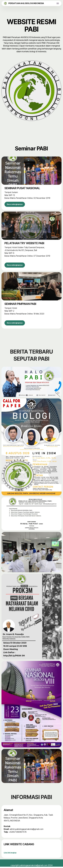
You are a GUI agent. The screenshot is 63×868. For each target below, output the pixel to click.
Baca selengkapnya (16, 204)
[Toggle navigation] (58, 3)
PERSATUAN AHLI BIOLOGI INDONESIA (26, 3)
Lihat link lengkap (10, 854)
